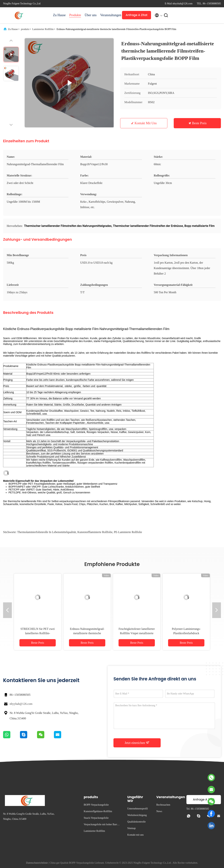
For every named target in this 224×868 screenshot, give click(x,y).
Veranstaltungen (109, 15)
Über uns (91, 15)
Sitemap (131, 828)
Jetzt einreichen (137, 743)
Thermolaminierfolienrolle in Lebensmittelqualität (47, 532)
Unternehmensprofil (138, 809)
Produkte (75, 15)
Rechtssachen (163, 805)
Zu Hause (59, 15)
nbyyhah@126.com (21, 704)
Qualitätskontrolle (136, 822)
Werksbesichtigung (137, 815)
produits (25, 29)
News (159, 811)
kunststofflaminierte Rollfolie (95, 532)
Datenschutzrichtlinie (37, 863)
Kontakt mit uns (146, 123)
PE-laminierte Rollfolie (128, 532)
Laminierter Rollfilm (43, 29)
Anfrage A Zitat (137, 15)
